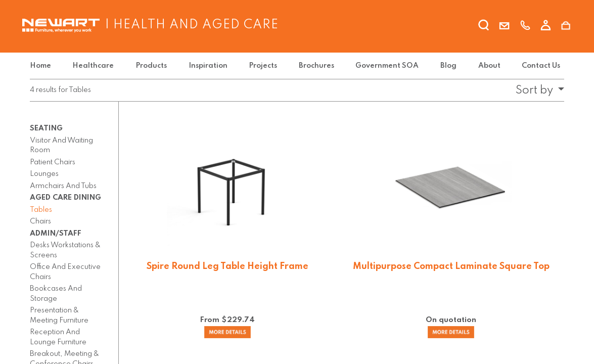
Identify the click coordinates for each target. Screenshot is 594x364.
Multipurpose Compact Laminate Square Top (451, 266)
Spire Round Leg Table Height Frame (227, 266)
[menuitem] (42, 66)
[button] (537, 90)
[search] (484, 27)
